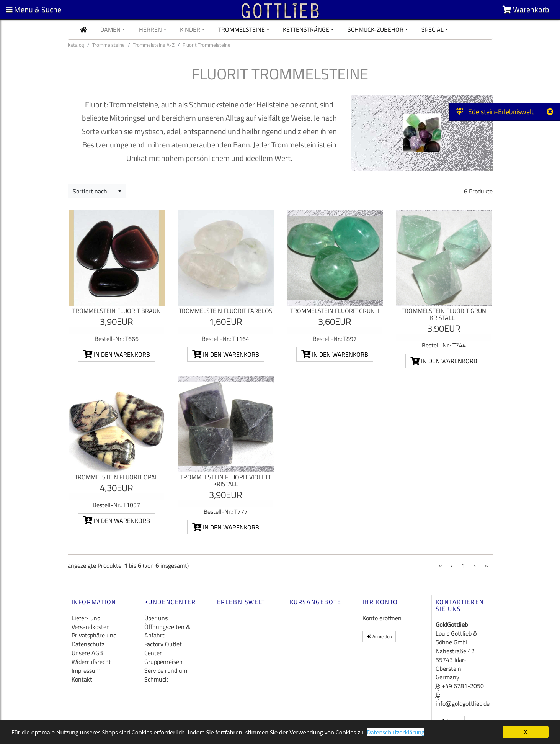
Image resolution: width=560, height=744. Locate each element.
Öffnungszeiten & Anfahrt (167, 631)
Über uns (156, 618)
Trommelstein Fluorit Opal (116, 477)
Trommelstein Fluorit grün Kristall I (444, 314)
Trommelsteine (242, 29)
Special (433, 29)
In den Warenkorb (117, 354)
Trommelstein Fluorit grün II (335, 311)
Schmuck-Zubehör (376, 29)
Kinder (190, 29)
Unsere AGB (87, 653)
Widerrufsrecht (91, 662)
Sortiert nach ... (95, 191)
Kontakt (82, 679)
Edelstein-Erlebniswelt (495, 112)
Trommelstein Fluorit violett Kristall (226, 480)
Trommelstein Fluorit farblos (226, 311)
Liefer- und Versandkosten (91, 622)
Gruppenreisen (163, 662)
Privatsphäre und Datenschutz (94, 640)
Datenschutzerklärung (396, 733)
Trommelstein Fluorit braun (117, 311)
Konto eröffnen (382, 618)
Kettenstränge (306, 29)
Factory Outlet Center (163, 648)
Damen (110, 29)
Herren (150, 29)
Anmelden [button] (379, 637)
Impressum (86, 670)
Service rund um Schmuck (166, 675)
